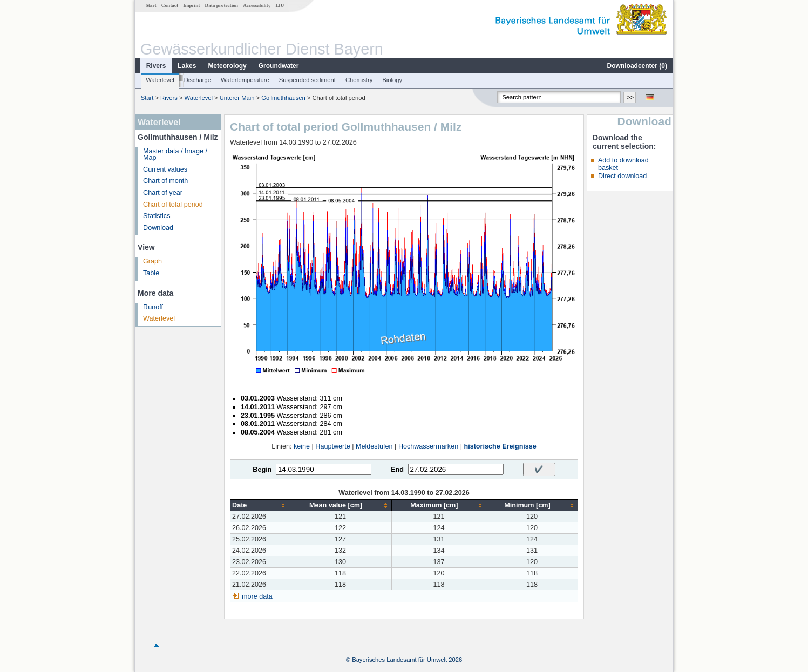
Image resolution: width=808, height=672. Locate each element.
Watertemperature (245, 80)
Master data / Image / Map (175, 155)
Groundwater (279, 66)
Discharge (198, 80)
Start (151, 5)
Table (151, 273)
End (397, 470)
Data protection (222, 5)
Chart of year (163, 193)
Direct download (622, 176)
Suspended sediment (307, 80)
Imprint (191, 5)
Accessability (257, 5)
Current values (165, 169)
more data (257, 596)
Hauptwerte (332, 446)
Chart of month (165, 181)
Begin (262, 470)
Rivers (156, 66)
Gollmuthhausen (283, 98)
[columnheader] (260, 505)
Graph (152, 261)
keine (302, 446)
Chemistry (359, 80)
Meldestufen (374, 446)
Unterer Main (237, 98)
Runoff (153, 307)
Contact (170, 5)
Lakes (187, 66)
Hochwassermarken (428, 446)
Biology (392, 80)
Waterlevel (160, 80)
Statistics (157, 216)
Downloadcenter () (637, 66)
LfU (280, 5)
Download (158, 228)
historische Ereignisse (500, 446)
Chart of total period (173, 205)
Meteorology (227, 66)
